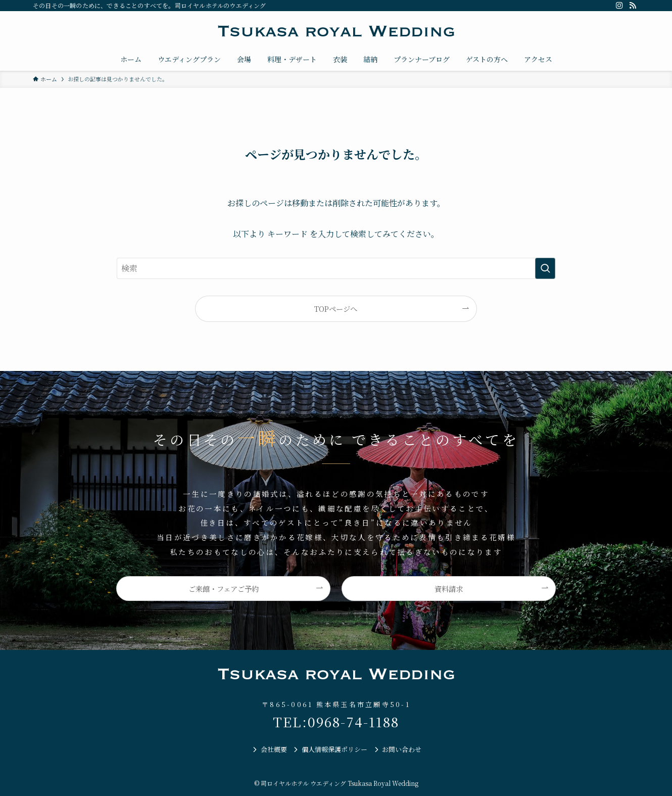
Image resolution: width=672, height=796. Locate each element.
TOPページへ (336, 309)
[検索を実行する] (545, 268)
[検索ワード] (336, 268)
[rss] (633, 6)
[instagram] (619, 6)
